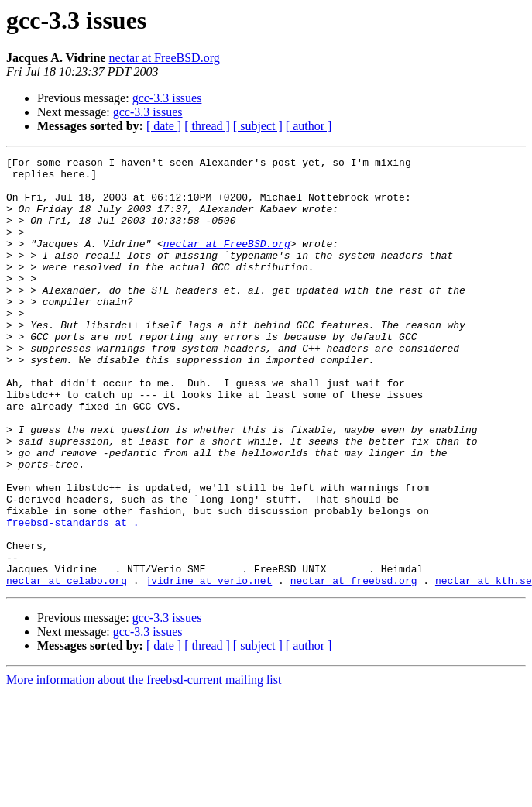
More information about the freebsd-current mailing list (144, 766)
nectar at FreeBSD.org (164, 58)
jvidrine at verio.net (208, 666)
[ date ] (164, 126)
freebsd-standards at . (73, 596)
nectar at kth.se (484, 666)
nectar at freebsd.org (354, 666)
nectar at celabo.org (67, 666)
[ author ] (309, 126)
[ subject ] (258, 126)
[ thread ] (207, 126)
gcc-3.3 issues (167, 98)
